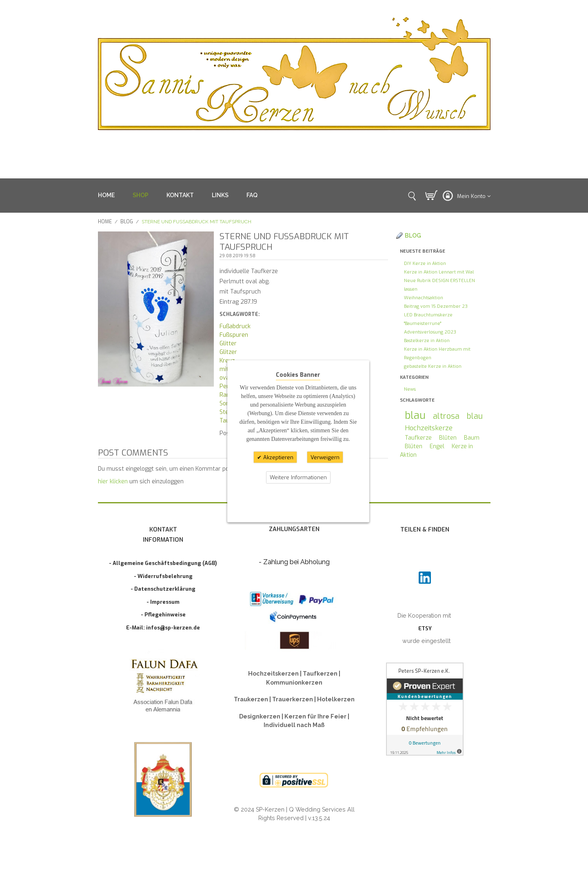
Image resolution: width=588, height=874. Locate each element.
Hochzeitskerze (429, 428)
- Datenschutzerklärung (163, 589)
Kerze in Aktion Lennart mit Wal (439, 272)
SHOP (141, 195)
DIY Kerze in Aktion (425, 264)
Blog (127, 222)
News (410, 389)
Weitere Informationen (298, 477)
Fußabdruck (235, 326)
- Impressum (163, 602)
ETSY (425, 628)
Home (105, 222)
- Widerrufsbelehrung (163, 576)
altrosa (446, 416)
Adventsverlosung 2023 (430, 332)
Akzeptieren (277, 457)
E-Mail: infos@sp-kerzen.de (163, 628)
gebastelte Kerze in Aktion (433, 366)
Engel (437, 446)
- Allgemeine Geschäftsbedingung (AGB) (163, 563)
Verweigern (325, 457)
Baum (472, 438)
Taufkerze (418, 438)
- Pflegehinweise (163, 615)
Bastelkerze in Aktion (427, 341)
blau (415, 415)
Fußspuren (234, 335)
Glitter (228, 344)
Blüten (448, 438)
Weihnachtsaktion (424, 298)
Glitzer (228, 352)
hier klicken (113, 481)
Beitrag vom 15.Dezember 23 (436, 306)
